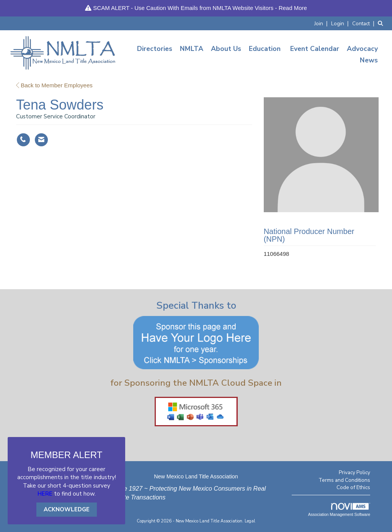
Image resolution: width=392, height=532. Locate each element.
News (369, 60)
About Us (226, 49)
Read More (293, 8)
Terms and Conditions (344, 480)
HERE (45, 494)
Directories (155, 49)
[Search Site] (382, 23)
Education (265, 49)
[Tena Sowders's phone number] (23, 140)
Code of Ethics (353, 487)
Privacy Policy (354, 472)
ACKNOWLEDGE (67, 509)
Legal (250, 521)
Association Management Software (339, 510)
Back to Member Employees (54, 85)
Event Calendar (315, 49)
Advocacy (362, 49)
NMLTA (192, 49)
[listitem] (322, 23)
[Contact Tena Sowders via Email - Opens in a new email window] (41, 140)
